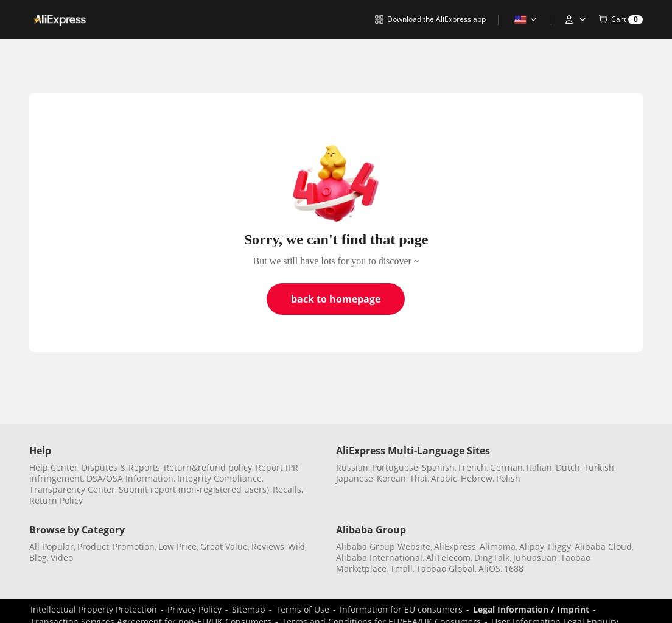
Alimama (498, 547)
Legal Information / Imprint (531, 609)
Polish (508, 478)
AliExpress (455, 547)
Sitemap (249, 609)
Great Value (224, 547)
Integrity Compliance (219, 478)
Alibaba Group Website (383, 547)
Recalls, (288, 489)
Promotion (134, 547)
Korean (391, 478)
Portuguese (395, 467)
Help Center (54, 467)
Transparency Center (72, 489)
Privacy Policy (194, 609)
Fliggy (559, 547)
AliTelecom (448, 558)
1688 (514, 568)
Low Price (177, 547)
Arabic (444, 478)
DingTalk (492, 558)
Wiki (296, 547)
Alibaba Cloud (603, 547)
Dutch (568, 467)
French (472, 467)
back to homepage (336, 299)
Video (62, 558)
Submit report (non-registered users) (194, 489)
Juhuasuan (535, 558)
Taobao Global (446, 568)
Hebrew (477, 478)
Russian (352, 467)
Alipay (532, 547)
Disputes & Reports (121, 467)
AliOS (489, 568)
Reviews (268, 547)
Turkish (599, 467)
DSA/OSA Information (130, 478)
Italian (539, 467)
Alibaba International (379, 558)
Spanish (438, 467)
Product (93, 547)
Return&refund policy (208, 467)
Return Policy (56, 500)
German (506, 467)
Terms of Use (303, 609)
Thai (418, 478)
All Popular (51, 547)
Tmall (401, 568)
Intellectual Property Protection (94, 609)
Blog (38, 558)
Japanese (355, 478)
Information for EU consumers (401, 609)
